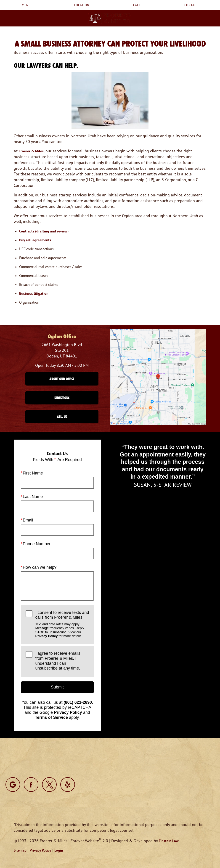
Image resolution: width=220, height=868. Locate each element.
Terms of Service (51, 717)
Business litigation (34, 293)
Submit (57, 687)
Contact (191, 5)
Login (59, 850)
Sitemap (20, 850)
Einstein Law (169, 841)
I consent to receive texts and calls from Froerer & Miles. (62, 624)
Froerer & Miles (31, 151)
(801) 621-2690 (78, 703)
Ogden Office (62, 336)
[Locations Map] (158, 376)
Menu (26, 5)
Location (82, 5)
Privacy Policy (47, 636)
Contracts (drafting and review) (44, 231)
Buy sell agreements (35, 240)
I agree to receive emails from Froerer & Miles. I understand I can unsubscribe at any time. (58, 661)
